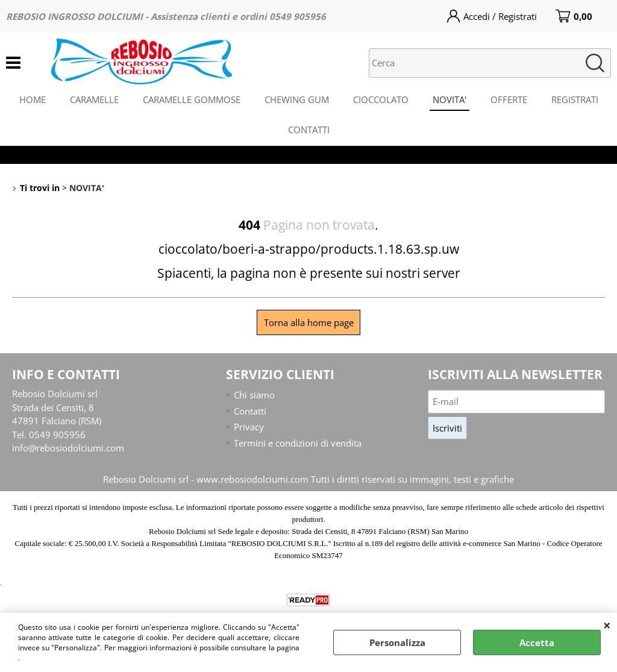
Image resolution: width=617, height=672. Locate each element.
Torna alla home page (309, 322)
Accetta (537, 642)
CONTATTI (309, 130)
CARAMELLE (94, 99)
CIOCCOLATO (381, 99)
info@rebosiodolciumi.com (68, 448)
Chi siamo (254, 395)
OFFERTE (509, 99)
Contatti (250, 411)
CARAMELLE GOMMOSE (192, 99)
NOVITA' (449, 99)
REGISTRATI (575, 99)
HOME (33, 99)
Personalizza (397, 642)
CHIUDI (607, 625)
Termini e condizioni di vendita (298, 443)
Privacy (249, 427)
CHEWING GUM (297, 99)
